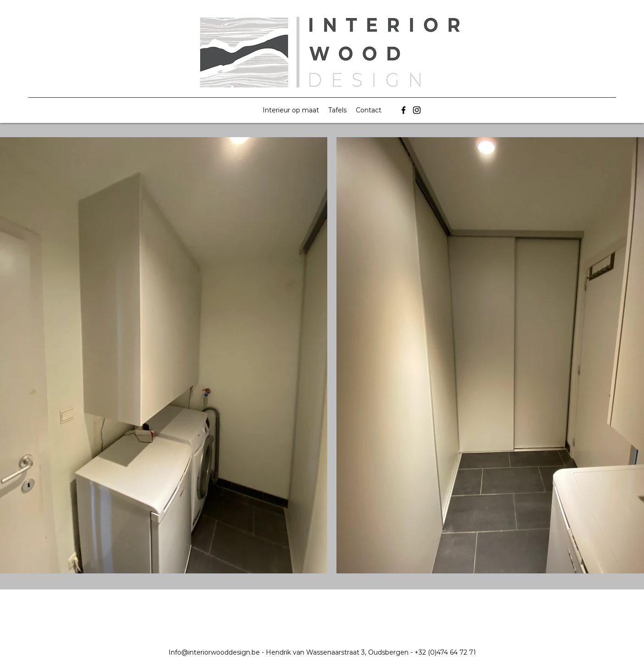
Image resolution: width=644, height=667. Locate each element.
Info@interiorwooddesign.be (214, 652)
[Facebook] (403, 110)
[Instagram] (417, 110)
